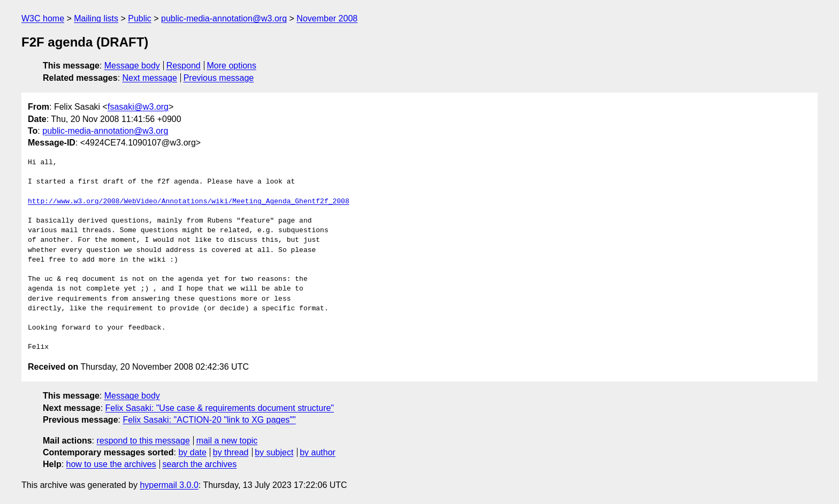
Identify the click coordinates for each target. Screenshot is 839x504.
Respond (184, 66)
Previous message (219, 78)
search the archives (200, 464)
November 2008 (327, 18)
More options (232, 66)
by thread (231, 452)
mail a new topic (227, 441)
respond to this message (143, 441)
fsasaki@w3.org (138, 107)
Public (140, 18)
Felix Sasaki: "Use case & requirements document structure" (220, 408)
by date (192, 452)
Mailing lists (96, 18)
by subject (274, 452)
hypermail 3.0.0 (169, 485)
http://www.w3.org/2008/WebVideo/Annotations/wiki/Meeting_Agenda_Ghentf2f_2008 (189, 202)
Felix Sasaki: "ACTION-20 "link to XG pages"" (209, 420)
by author (318, 452)
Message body (132, 66)
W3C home (43, 18)
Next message (150, 78)
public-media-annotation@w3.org (224, 18)
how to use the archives (111, 464)
